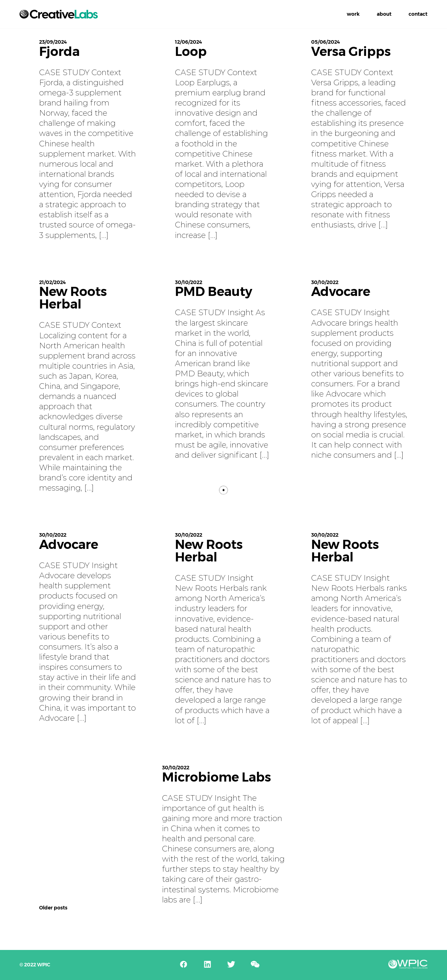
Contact (418, 14)
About (384, 14)
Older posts (53, 908)
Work (353, 14)
